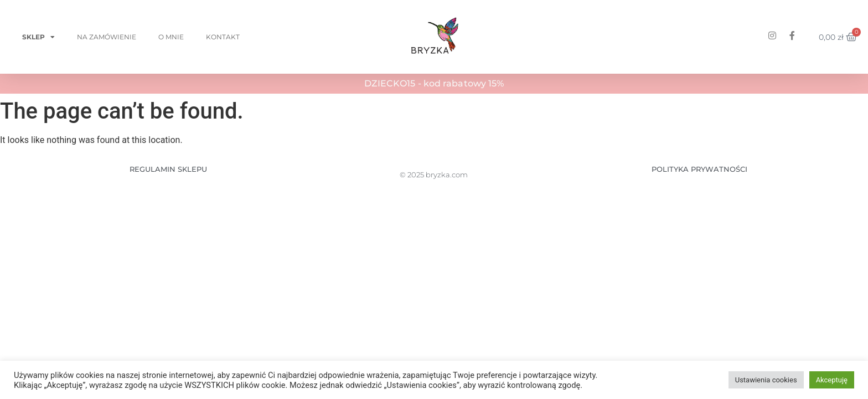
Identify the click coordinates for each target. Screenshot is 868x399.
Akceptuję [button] (832, 380)
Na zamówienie (107, 37)
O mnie (171, 37)
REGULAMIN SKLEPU (168, 169)
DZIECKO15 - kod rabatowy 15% (434, 83)
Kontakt (223, 37)
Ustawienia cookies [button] (766, 380)
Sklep (38, 37)
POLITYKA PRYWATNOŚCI (699, 169)
